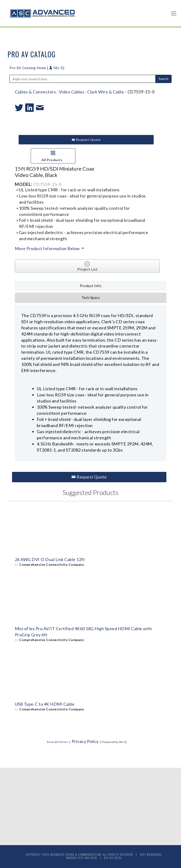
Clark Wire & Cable (106, 92)
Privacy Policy (85, 741)
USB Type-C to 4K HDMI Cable (45, 704)
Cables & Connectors (35, 92)
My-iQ (57, 68)
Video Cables (72, 92)
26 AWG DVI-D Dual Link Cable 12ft (50, 559)
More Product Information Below (50, 248)
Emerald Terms (58, 742)
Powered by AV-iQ (115, 742)
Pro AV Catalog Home (28, 68)
